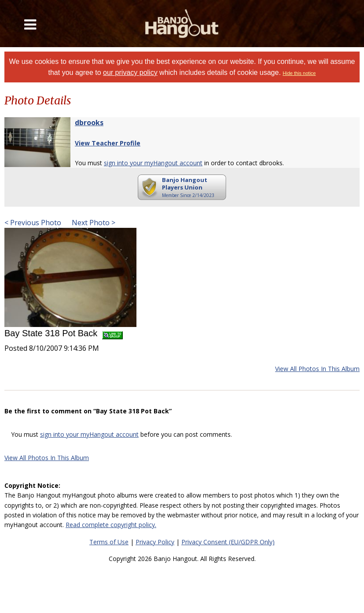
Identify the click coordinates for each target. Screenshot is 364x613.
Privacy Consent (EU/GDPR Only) (228, 542)
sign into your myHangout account (153, 163)
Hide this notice (299, 73)
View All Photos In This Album (317, 369)
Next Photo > (93, 223)
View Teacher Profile (108, 143)
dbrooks (89, 123)
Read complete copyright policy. (111, 525)
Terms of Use (109, 542)
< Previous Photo (33, 223)
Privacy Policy (155, 542)
